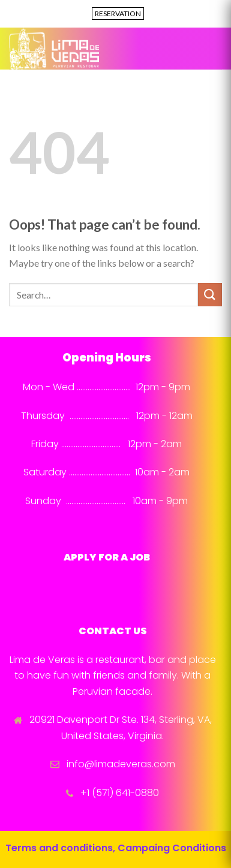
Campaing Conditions (172, 848)
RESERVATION (118, 13)
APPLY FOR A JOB (107, 557)
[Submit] (210, 295)
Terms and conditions (59, 848)
